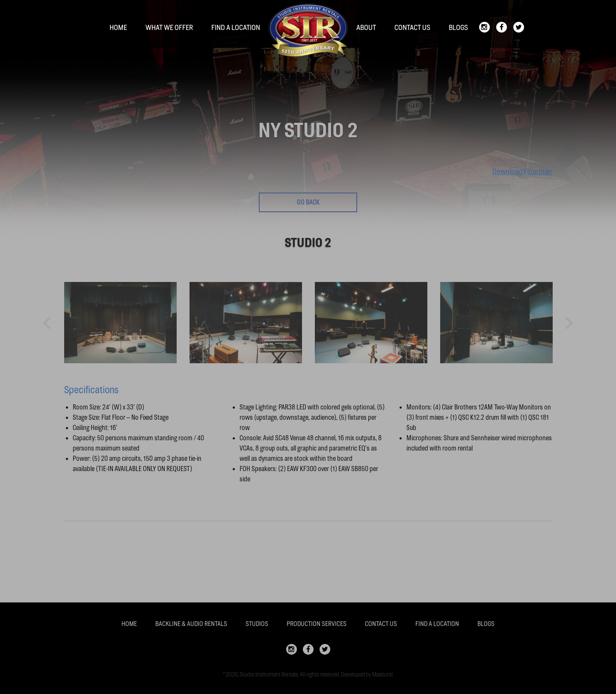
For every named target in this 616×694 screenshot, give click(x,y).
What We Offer (169, 28)
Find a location (236, 28)
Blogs (458, 28)
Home (118, 28)
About (366, 28)
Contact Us (412, 28)
